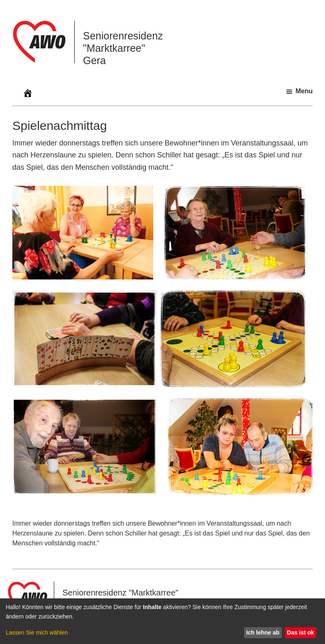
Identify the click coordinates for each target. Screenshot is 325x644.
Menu (304, 91)
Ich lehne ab (263, 632)
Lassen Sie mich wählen (37, 632)
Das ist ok (300, 632)
